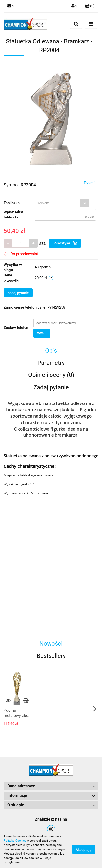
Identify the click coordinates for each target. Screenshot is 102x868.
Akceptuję (84, 850)
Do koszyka (65, 243)
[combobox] (62, 203)
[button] (90, 6)
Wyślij (42, 333)
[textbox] (58, 203)
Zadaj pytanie (18, 293)
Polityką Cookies (15, 841)
